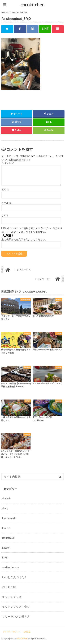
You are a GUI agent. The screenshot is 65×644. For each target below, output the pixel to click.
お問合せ (27, 632)
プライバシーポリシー (11, 632)
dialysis (6, 498)
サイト (5, 215)
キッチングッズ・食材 (16, 607)
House (6, 528)
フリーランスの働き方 (16, 616)
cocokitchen (32, 5)
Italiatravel (9, 538)
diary (5, 508)
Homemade (9, 518)
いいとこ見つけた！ (15, 577)
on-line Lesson (10, 567)
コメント (8, 163)
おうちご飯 (9, 587)
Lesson (6, 547)
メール (6, 203)
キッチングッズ (12, 597)
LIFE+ (6, 557)
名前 (5, 190)
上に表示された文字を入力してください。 (24, 239)
